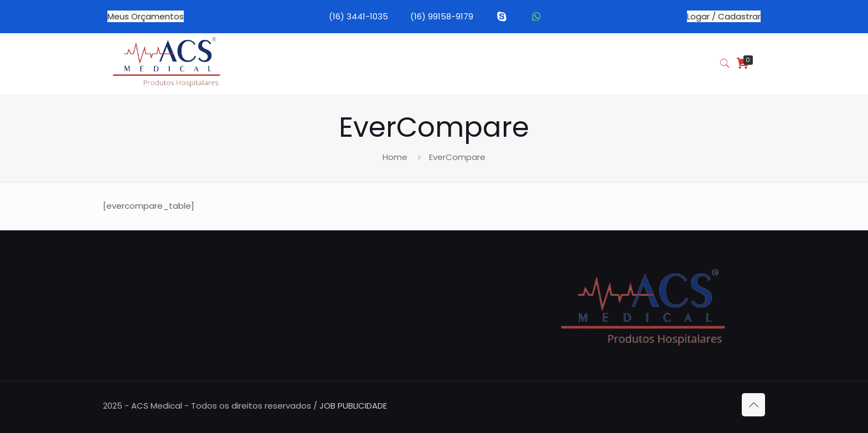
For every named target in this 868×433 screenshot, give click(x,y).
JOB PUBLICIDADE (353, 406)
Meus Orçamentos (146, 16)
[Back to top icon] (753, 405)
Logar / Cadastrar (724, 16)
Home (395, 157)
